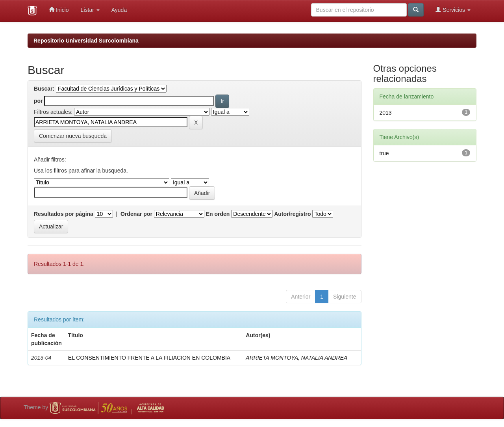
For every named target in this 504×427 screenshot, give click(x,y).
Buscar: (44, 89)
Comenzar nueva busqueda (73, 136)
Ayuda (119, 10)
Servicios (453, 10)
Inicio (59, 10)
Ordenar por (136, 214)
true (384, 153)
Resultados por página (64, 214)
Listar (90, 10)
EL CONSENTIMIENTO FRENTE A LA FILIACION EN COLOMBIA (149, 358)
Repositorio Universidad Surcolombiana (86, 41)
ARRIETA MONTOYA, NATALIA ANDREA (296, 358)
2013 (386, 113)
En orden (218, 214)
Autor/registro (292, 214)
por (38, 101)
